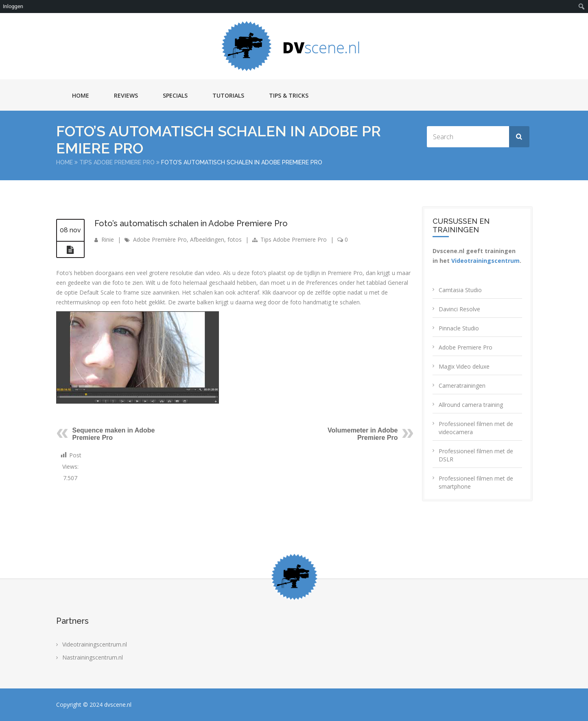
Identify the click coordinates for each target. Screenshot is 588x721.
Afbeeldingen (207, 239)
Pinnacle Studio (459, 328)
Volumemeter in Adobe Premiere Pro (363, 434)
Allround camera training (471, 405)
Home (81, 95)
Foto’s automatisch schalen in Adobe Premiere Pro (191, 223)
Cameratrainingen (462, 386)
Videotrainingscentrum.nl (95, 644)
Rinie (108, 239)
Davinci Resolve (459, 309)
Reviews (126, 95)
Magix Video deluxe (464, 366)
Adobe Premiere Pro (466, 347)
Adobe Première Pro (160, 239)
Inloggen (13, 6)
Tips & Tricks (289, 95)
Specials (175, 95)
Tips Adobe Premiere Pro (117, 162)
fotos (235, 239)
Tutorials (228, 95)
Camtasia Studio (460, 290)
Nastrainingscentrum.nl (93, 657)
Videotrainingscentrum (485, 261)
